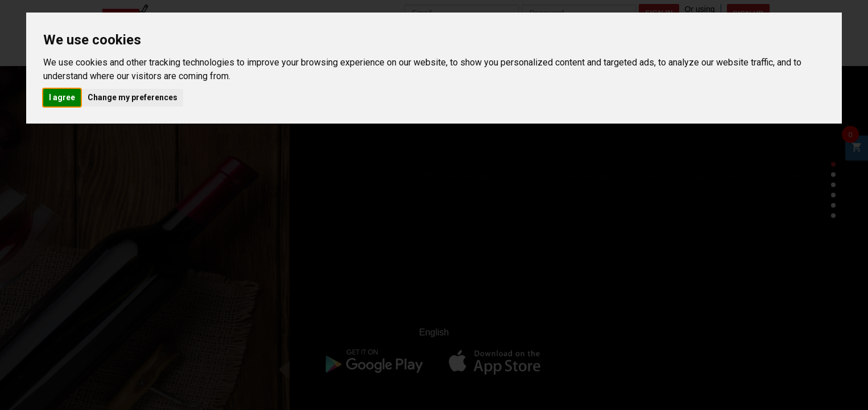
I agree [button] (62, 97)
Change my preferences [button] (133, 97)
